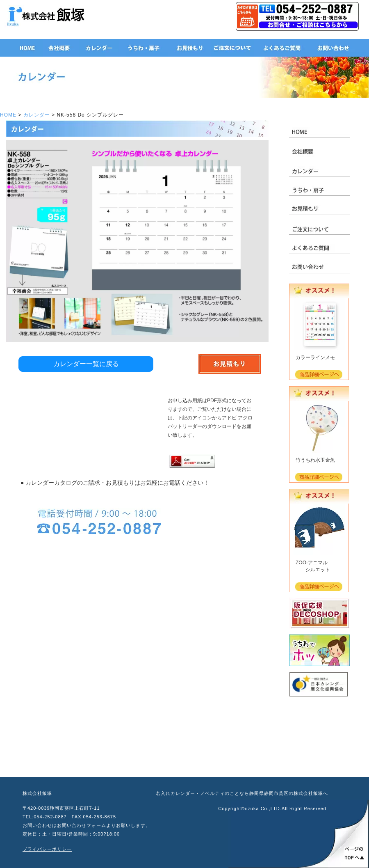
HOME (8, 115)
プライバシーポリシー (47, 849)
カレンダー (37, 115)
